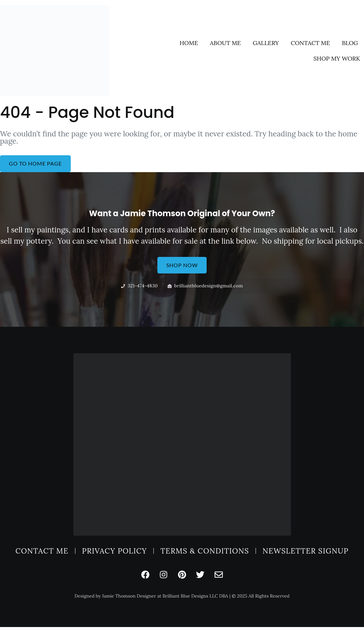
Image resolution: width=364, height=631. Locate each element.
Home (189, 43)
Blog (350, 43)
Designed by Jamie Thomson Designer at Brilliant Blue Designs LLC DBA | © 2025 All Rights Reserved (182, 600)
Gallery (266, 43)
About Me (225, 43)
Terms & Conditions (205, 553)
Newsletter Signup (305, 553)
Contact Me (311, 43)
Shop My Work (337, 58)
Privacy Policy (114, 553)
